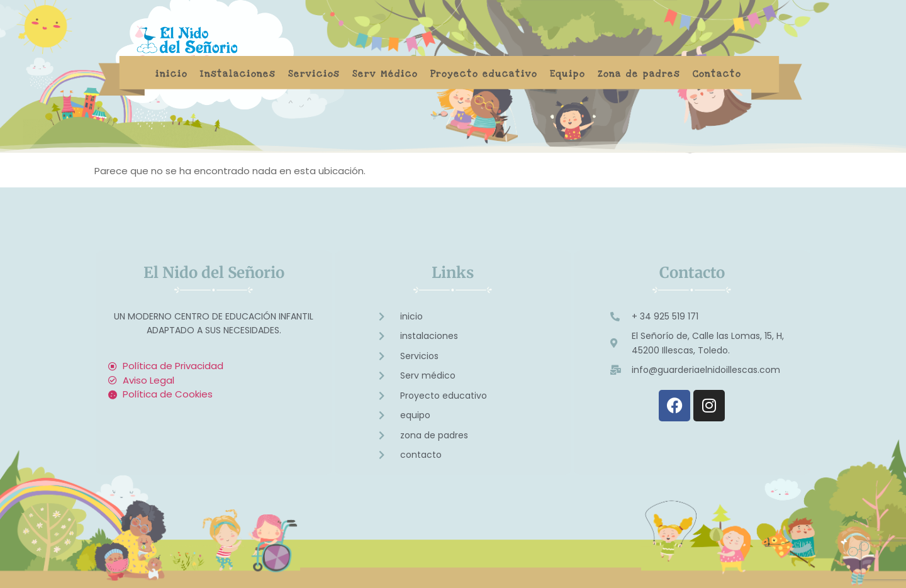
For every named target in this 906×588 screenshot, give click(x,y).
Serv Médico (385, 74)
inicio (171, 74)
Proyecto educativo (484, 74)
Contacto (717, 74)
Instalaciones (238, 74)
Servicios (314, 74)
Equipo (568, 74)
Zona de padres (639, 74)
